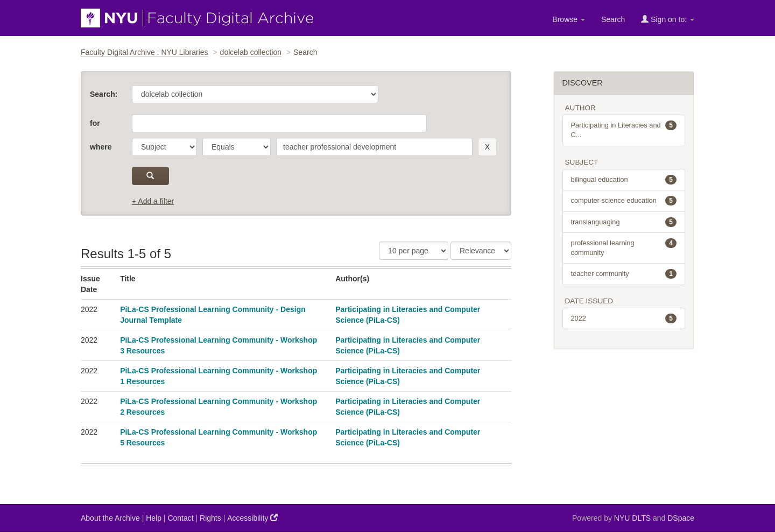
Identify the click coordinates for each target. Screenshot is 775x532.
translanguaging (624, 222)
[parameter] (164, 147)
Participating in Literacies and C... (624, 130)
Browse (569, 19)
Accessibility (252, 518)
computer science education (624, 201)
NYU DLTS (632, 518)
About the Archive (110, 518)
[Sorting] (481, 251)
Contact (180, 518)
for (95, 123)
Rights (210, 518)
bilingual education (624, 180)
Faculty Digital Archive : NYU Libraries (145, 52)
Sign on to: (668, 19)
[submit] (150, 176)
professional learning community (624, 247)
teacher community (624, 274)
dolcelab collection (251, 52)
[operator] (237, 147)
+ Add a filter (153, 201)
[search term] (374, 147)
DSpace (681, 518)
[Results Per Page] (414, 251)
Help (154, 518)
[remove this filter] (487, 147)
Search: (104, 94)
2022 (624, 318)
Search (613, 19)
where (101, 147)
